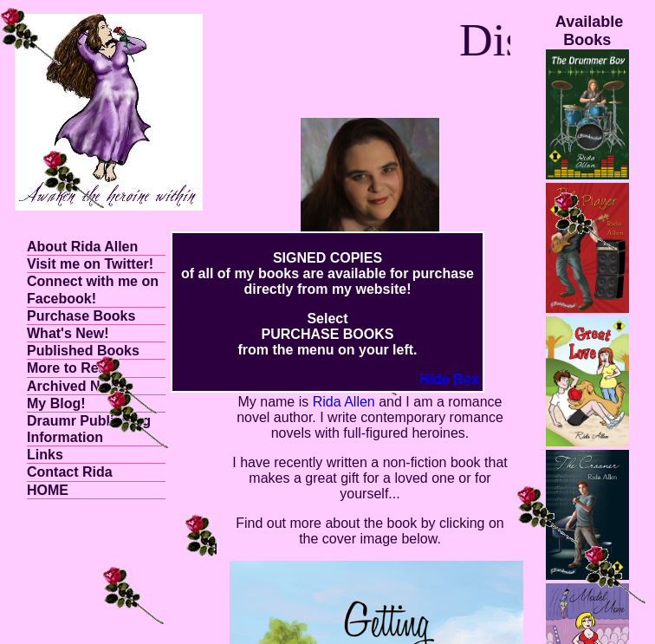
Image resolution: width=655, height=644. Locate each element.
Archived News (77, 386)
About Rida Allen (82, 247)
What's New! (68, 333)
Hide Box (449, 379)
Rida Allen (344, 402)
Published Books (83, 351)
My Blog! (56, 403)
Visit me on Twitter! (90, 264)
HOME (48, 490)
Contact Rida (70, 472)
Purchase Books (81, 316)
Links (45, 455)
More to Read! (73, 368)
